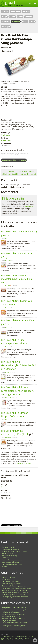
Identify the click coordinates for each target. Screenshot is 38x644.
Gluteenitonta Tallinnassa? (11, 562)
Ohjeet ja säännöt (6, 638)
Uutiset (14, 636)
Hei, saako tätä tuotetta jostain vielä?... (15, 623)
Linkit (32, 22)
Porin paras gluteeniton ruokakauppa (14, 594)
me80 (7, 372)
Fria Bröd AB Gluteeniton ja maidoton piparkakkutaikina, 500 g (17, 279)
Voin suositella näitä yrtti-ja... (11, 616)
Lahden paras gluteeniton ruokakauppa (15, 597)
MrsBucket (8, 438)
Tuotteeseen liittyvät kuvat (14, 160)
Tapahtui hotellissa (8, 553)
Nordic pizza (6, 579)
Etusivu (5, 12)
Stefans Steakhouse (9, 577)
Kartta (12, 17)
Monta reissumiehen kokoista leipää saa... (16, 610)
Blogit (4, 17)
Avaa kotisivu (6, 140)
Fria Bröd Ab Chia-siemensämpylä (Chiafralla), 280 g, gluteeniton (18, 365)
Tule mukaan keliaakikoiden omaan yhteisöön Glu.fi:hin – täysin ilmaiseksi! (19, 173)
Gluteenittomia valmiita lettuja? (12, 564)
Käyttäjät (6, 27)
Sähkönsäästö (5, 640)
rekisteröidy (29, 206)
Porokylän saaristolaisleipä (11, 549)
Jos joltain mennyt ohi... (10, 621)
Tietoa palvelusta (6, 636)
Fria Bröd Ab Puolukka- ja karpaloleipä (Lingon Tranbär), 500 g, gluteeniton (18, 391)
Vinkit (20, 17)
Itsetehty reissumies (9, 547)
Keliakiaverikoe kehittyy (10, 556)
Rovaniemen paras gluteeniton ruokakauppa (17, 588)
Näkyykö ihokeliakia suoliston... (12, 560)
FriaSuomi (8, 260)
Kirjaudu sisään (13, 198)
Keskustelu (16, 12)
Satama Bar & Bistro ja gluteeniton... (14, 586)
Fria (6, 238)
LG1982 (8, 286)
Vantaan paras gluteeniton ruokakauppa (15, 592)
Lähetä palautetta (24, 638)
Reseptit (29, 17)
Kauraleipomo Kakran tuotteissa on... (14, 618)
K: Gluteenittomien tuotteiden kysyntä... (15, 551)
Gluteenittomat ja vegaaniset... (12, 584)
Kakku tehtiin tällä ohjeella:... (11, 612)
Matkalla (6, 22)
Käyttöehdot (20, 636)
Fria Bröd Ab (6, 135)
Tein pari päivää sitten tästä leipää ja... (14, 608)
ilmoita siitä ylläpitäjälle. (24, 463)
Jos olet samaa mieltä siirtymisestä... (14, 614)
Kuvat (25, 22)
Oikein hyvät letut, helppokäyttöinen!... (14, 626)
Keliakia (26, 12)
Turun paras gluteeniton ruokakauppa (14, 590)
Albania (4, 566)
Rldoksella (5, 558)
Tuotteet (16, 22)
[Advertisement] (19, 113)
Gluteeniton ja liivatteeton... (11, 582)
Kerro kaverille (29, 636)
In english (15, 638)
